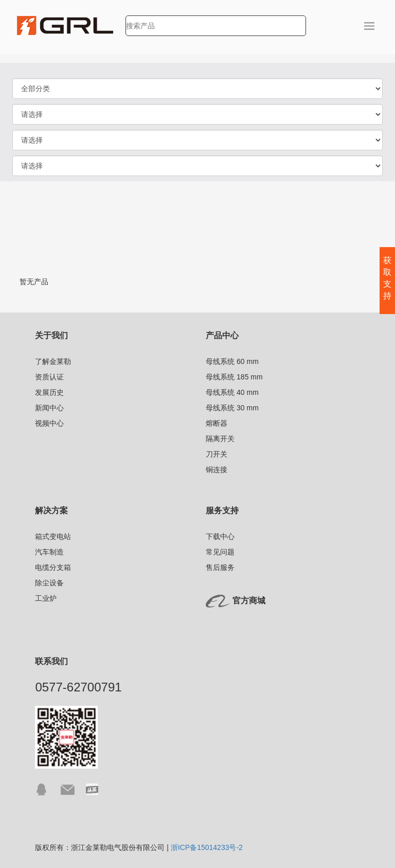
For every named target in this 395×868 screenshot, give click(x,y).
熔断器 (217, 423)
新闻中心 (49, 408)
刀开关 (217, 454)
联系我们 (51, 661)
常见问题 (220, 552)
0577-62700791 (78, 687)
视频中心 (49, 423)
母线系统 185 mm (234, 377)
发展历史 (49, 392)
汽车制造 (49, 552)
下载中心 (220, 536)
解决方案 (51, 510)
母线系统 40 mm (232, 392)
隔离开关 (220, 439)
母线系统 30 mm (232, 408)
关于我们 (51, 335)
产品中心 (222, 335)
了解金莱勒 (53, 361)
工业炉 (46, 598)
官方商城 (249, 601)
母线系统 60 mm (232, 361)
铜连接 (217, 470)
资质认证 (49, 377)
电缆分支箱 (53, 567)
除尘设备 (49, 583)
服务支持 (222, 510)
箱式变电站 (53, 536)
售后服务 (220, 567)
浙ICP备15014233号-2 (207, 847)
